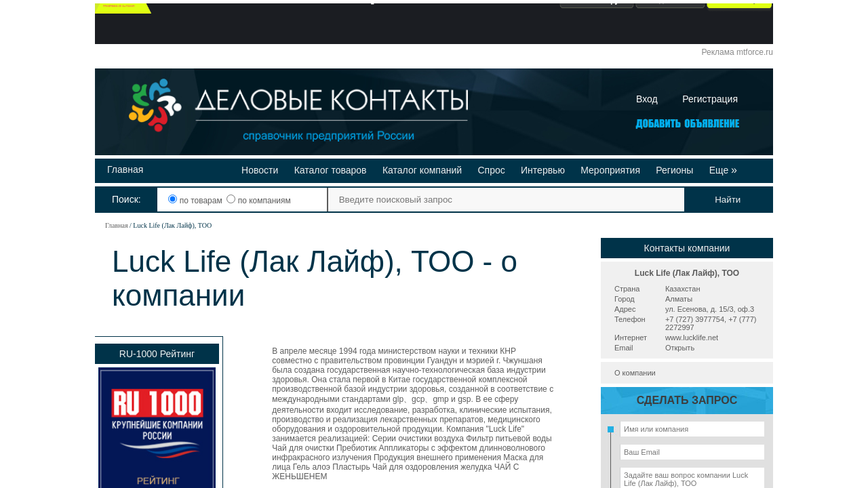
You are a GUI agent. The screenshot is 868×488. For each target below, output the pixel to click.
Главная (125, 169)
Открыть (680, 348)
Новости (260, 170)
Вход (647, 99)
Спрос (491, 170)
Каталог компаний (422, 170)
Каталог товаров (331, 170)
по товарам (196, 201)
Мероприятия (610, 170)
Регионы (674, 170)
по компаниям (258, 201)
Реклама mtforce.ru (737, 52)
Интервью (543, 170)
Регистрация (710, 99)
